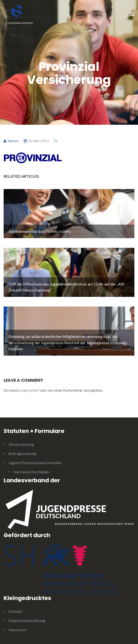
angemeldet (30, 390)
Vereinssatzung (21, 444)
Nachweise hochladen (31, 472)
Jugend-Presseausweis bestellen (35, 463)
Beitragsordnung (22, 453)
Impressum (18, 630)
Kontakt (15, 611)
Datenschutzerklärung (27, 620)
